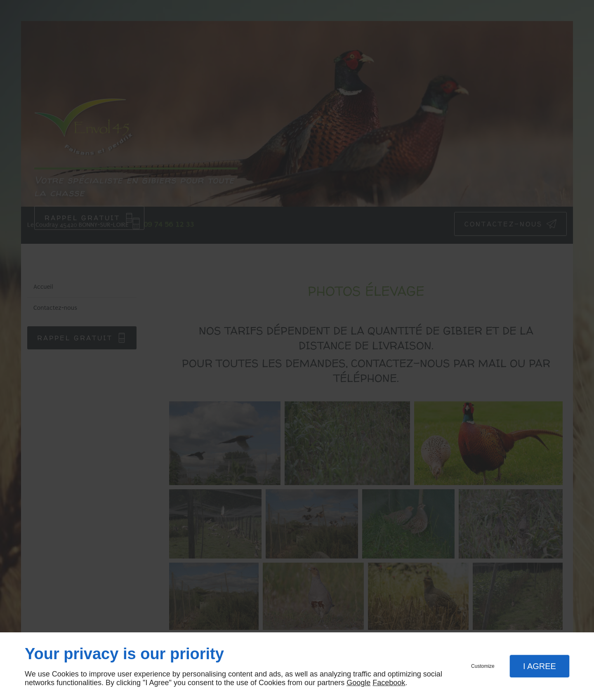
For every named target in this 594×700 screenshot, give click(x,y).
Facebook (389, 683)
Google (358, 683)
